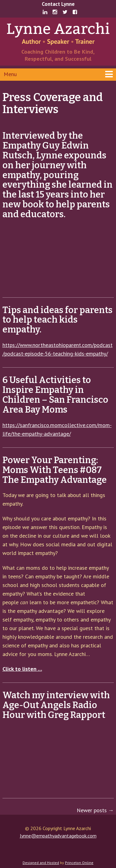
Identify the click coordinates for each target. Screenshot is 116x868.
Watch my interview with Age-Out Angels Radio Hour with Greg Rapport (56, 705)
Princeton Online (79, 863)
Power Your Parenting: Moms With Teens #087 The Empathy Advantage (55, 470)
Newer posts (95, 810)
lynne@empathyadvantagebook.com (58, 836)
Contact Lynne (58, 4)
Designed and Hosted (41, 863)
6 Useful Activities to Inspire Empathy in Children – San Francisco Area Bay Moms (55, 395)
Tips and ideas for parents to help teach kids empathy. (58, 320)
